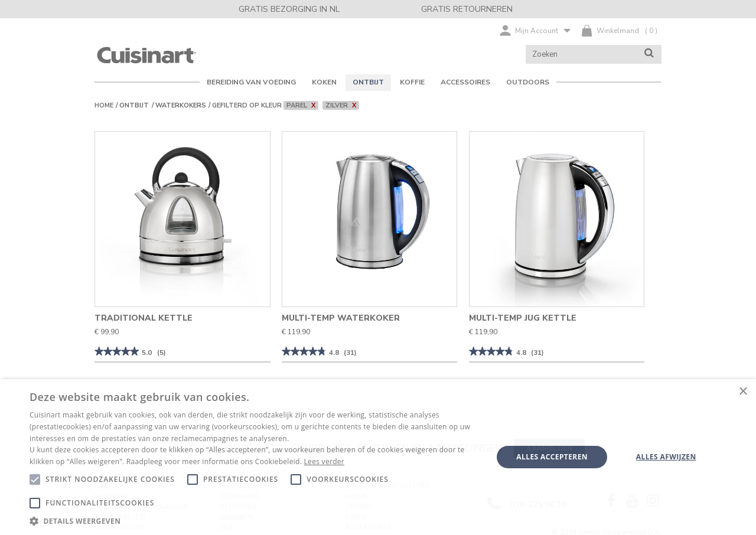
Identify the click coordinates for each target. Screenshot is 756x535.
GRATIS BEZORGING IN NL (289, 9)
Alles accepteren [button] (552, 457)
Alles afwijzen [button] (666, 457)
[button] (254, 521)
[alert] (378, 457)
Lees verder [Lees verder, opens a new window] (325, 461)
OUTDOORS (528, 82)
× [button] (743, 392)
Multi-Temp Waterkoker (341, 318)
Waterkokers (181, 105)
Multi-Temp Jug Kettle (523, 318)
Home (104, 105)
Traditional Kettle (144, 318)
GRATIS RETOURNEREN (467, 9)
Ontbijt (134, 105)
